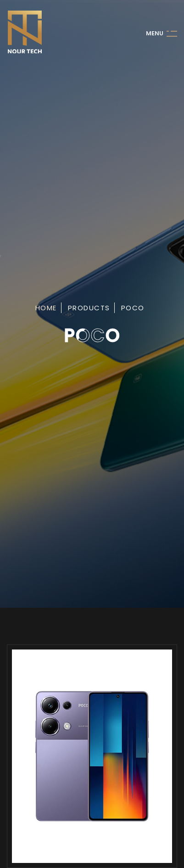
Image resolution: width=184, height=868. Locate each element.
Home (46, 308)
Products (89, 308)
